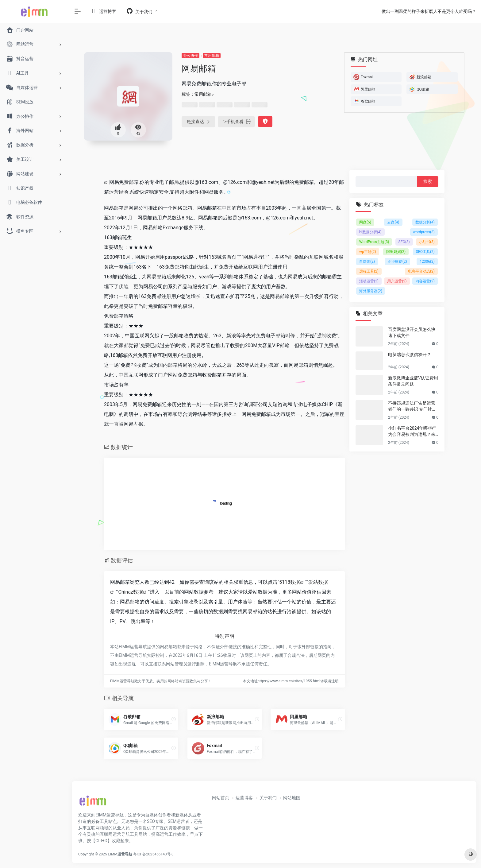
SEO (404, 242)
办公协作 (190, 56)
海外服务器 (371, 291)
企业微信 (397, 262)
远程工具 (369, 271)
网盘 (365, 222)
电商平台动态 (421, 271)
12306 (427, 262)
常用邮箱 (212, 56)
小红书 (427, 242)
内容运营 (425, 281)
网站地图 (292, 798)
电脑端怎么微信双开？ (410, 355)
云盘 (393, 222)
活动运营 (369, 281)
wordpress (424, 232)
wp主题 (368, 252)
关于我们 (268, 798)
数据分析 (425, 222)
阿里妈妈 (396, 252)
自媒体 (367, 262)
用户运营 (397, 281)
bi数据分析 (370, 232)
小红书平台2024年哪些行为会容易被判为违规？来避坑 (412, 432)
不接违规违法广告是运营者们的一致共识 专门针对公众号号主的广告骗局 (412, 406)
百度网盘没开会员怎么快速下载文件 (412, 332)
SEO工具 (425, 252)
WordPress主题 (374, 242)
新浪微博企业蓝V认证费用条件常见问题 (413, 381)
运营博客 (244, 798)
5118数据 (290, 582)
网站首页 (221, 798)
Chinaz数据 (131, 592)
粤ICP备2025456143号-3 (153, 854)
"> (237, 122)
